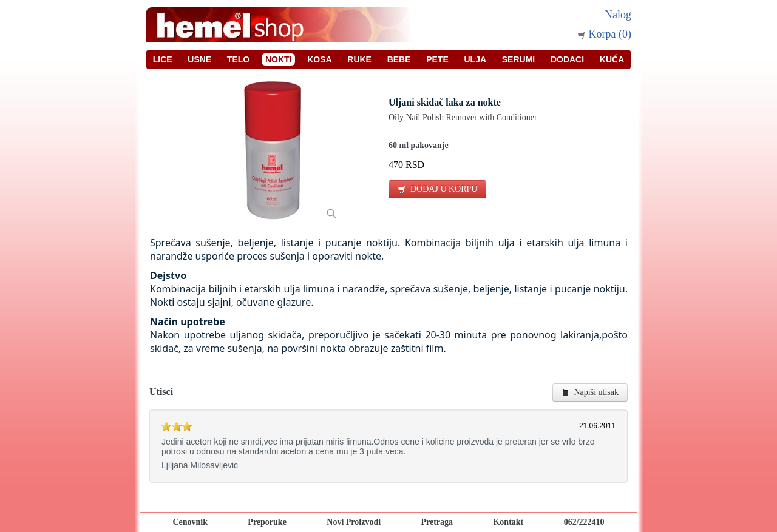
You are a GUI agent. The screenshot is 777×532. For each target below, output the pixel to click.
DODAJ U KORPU (437, 189)
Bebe (399, 59)
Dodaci (567, 59)
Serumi (518, 59)
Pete (437, 59)
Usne (199, 59)
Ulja (476, 59)
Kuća (612, 59)
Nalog (618, 15)
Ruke (359, 59)
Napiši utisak (590, 392)
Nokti (279, 59)
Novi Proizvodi (354, 522)
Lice (163, 59)
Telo (238, 59)
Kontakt (508, 522)
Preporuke (267, 522)
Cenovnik (190, 522)
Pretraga (437, 522)
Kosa (319, 59)
